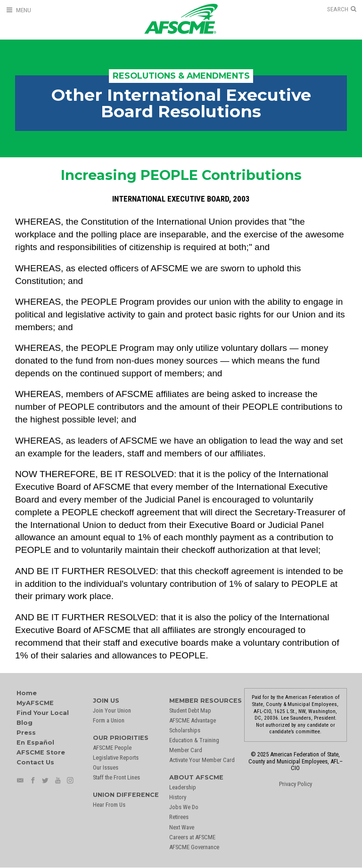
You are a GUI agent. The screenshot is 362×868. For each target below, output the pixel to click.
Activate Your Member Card (202, 760)
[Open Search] (342, 9)
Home (27, 693)
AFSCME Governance (194, 847)
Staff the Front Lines (116, 777)
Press (26, 733)
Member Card (186, 750)
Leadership (183, 787)
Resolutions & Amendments (181, 76)
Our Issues (106, 767)
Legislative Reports (116, 758)
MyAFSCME (35, 703)
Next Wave (182, 827)
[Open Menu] (18, 10)
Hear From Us (109, 805)
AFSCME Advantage (193, 720)
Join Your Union (112, 710)
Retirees (179, 817)
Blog (25, 723)
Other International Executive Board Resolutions (181, 103)
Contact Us (35, 762)
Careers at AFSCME (192, 837)
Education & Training (194, 740)
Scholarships (185, 730)
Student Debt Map (190, 710)
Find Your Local (43, 713)
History (178, 797)
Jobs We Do (184, 807)
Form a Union (109, 720)
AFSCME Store (41, 752)
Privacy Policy (296, 784)
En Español (35, 742)
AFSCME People (112, 748)
